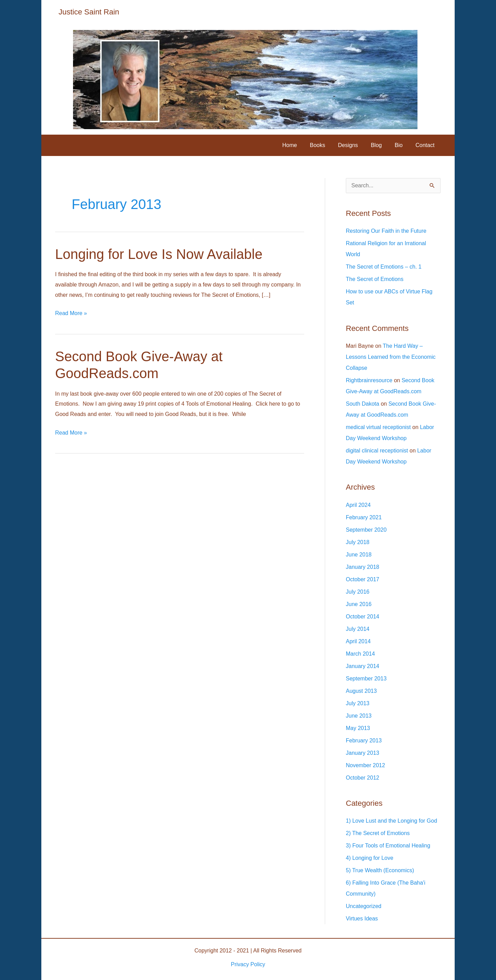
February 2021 (364, 517)
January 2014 (363, 666)
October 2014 (363, 617)
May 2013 (358, 728)
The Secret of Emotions (375, 279)
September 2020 (366, 530)
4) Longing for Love (370, 858)
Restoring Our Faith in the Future (386, 231)
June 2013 (359, 716)
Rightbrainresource (369, 380)
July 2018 (358, 542)
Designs (354, 145)
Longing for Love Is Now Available (159, 254)
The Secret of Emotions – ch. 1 (384, 267)
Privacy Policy (248, 964)
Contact (426, 145)
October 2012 (363, 778)
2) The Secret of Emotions (378, 833)
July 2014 (358, 629)
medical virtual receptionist (378, 427)
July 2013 (358, 703)
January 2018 (363, 567)
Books (325, 145)
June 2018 (359, 555)
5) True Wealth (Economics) (380, 870)
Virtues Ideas (362, 919)
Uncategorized (364, 906)
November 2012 (365, 765)
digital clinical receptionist (377, 451)
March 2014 (360, 654)
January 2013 (363, 753)
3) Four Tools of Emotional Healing (388, 846)
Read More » (71, 313)
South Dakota (363, 404)
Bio (401, 145)
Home (300, 145)
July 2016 (358, 592)
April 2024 (358, 505)
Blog (381, 145)
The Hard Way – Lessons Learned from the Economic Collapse (391, 357)
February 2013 (364, 741)
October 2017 (363, 579)
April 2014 (358, 641)
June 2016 (359, 604)
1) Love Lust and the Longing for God (391, 821)
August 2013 (361, 691)
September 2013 (366, 679)
